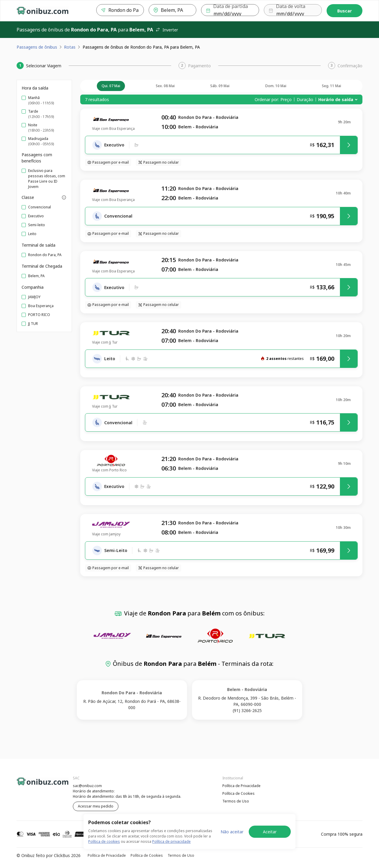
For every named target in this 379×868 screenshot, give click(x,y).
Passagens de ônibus (37, 47)
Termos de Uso (236, 801)
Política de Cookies (239, 793)
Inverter (167, 30)
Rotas (70, 47)
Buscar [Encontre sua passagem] (345, 11)
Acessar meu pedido (96, 806)
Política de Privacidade (241, 786)
